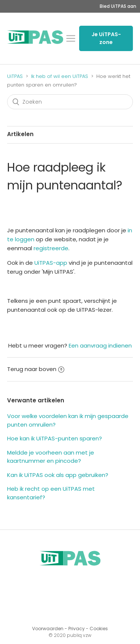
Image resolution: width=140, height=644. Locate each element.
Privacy (77, 629)
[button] (71, 39)
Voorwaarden (48, 629)
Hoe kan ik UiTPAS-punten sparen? (55, 438)
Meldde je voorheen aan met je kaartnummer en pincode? (51, 457)
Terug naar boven (36, 369)
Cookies (99, 629)
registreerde (51, 248)
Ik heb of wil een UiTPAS (60, 76)
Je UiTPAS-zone (106, 38)
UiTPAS (15, 76)
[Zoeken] (70, 102)
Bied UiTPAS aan (118, 6)
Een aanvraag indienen (100, 345)
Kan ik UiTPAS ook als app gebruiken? (58, 475)
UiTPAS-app (51, 263)
